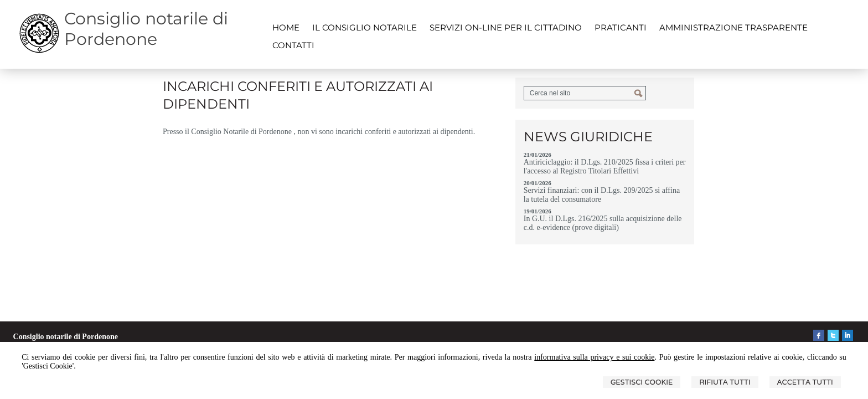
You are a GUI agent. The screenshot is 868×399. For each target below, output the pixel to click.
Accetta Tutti (805, 382)
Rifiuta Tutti (725, 382)
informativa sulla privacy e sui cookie (594, 357)
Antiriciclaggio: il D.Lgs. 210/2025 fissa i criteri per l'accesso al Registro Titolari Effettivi (605, 167)
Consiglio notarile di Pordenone (146, 29)
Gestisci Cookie (642, 382)
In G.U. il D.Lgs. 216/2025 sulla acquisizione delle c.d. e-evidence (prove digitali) (603, 223)
